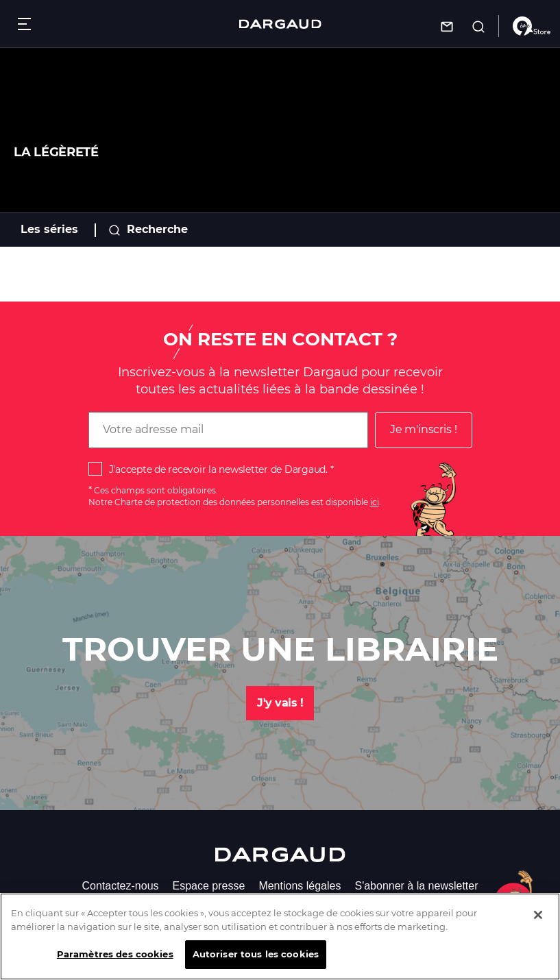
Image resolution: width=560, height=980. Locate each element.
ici (375, 502)
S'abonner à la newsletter (416, 886)
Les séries (49, 229)
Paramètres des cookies (115, 966)
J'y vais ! (280, 703)
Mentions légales (300, 886)
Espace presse (209, 886)
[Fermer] (538, 927)
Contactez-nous (120, 886)
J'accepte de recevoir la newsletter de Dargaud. (218, 469)
